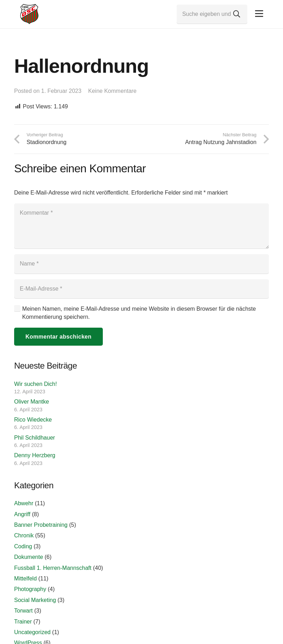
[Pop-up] (259, 14)
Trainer (23, 622)
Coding (23, 546)
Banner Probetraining (41, 525)
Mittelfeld (25, 579)
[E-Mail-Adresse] (141, 289)
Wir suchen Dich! (36, 384)
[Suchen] (237, 14)
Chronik (24, 535)
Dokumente (29, 557)
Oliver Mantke (32, 402)
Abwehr (24, 503)
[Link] (29, 14)
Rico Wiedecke (33, 420)
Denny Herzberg (35, 455)
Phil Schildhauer (35, 438)
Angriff (22, 514)
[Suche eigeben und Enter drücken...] (212, 14)
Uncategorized (32, 632)
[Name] (141, 264)
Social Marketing (35, 600)
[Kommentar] (141, 226)
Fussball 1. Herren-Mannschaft (53, 568)
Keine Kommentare (113, 91)
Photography (30, 589)
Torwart (23, 611)
